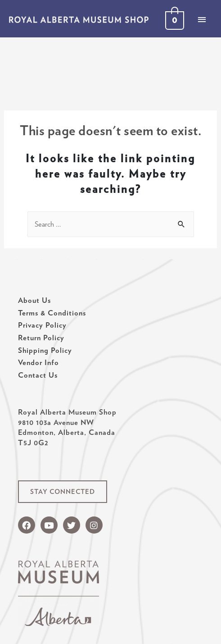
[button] (63, 492)
